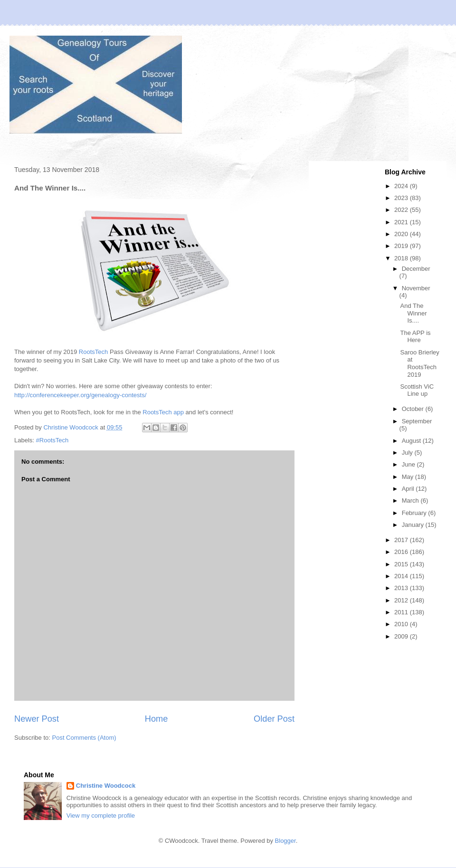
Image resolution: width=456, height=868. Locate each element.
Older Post (274, 719)
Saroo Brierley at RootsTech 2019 (419, 363)
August (412, 441)
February (415, 513)
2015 (402, 564)
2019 (402, 246)
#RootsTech (52, 440)
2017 (402, 540)
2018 (402, 258)
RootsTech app (163, 412)
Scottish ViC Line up (417, 390)
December (416, 269)
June (409, 464)
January (414, 525)
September (417, 421)
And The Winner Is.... (413, 313)
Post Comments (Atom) (84, 738)
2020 (402, 234)
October (414, 409)
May (408, 477)
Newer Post (37, 719)
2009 (402, 636)
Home (157, 719)
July (408, 453)
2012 (402, 600)
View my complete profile (101, 816)
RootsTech (93, 352)
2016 (402, 552)
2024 (402, 186)
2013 (402, 588)
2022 (402, 210)
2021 (402, 222)
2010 (402, 624)
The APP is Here (415, 337)
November (416, 288)
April (409, 489)
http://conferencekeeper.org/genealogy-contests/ (80, 395)
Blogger (285, 841)
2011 (402, 612)
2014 (402, 576)
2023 (402, 198)
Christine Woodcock (106, 786)
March (411, 501)
